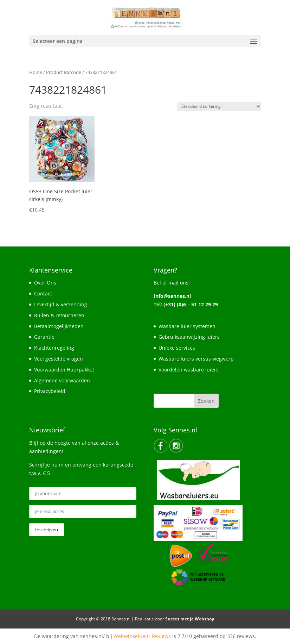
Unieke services (177, 348)
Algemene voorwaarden (62, 380)
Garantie (44, 337)
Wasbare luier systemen (187, 326)
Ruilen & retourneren (59, 315)
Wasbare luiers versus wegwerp (196, 359)
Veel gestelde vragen (59, 359)
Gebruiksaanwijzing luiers (189, 337)
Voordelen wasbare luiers (189, 370)
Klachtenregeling (54, 348)
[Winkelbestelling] (219, 107)
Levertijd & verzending (61, 304)
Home (36, 72)
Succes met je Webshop (190, 619)
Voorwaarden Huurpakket (64, 370)
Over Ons (45, 283)
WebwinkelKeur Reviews (142, 636)
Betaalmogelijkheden (59, 326)
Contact (43, 293)
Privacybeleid (50, 391)
